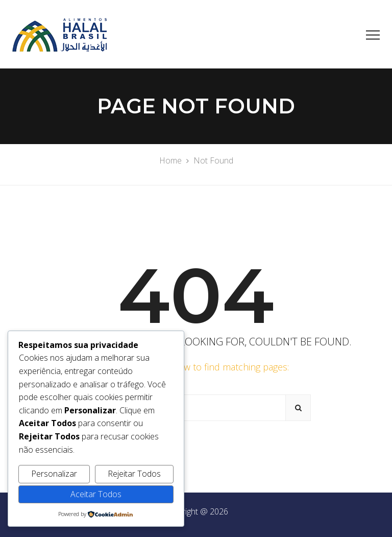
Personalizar (54, 474)
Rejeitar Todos (134, 474)
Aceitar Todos (96, 494)
